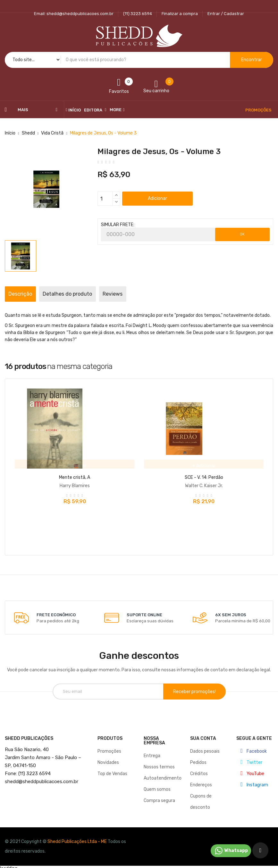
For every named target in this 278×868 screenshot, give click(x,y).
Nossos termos (159, 763)
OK (242, 234)
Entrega (152, 752)
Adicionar (157, 198)
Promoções (109, 748)
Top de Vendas (112, 770)
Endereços (201, 781)
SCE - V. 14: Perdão (204, 477)
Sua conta (203, 735)
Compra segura (159, 797)
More (116, 110)
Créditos (199, 770)
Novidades (108, 759)
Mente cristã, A (75, 477)
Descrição (26, 294)
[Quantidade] (105, 199)
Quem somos (157, 786)
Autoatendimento (163, 775)
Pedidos (198, 759)
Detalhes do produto (85, 294)
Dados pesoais (205, 748)
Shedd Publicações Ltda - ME (77, 838)
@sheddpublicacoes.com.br (42, 778)
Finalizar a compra (180, 14)
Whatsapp (231, 851)
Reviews (142, 294)
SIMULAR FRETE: (118, 225)
